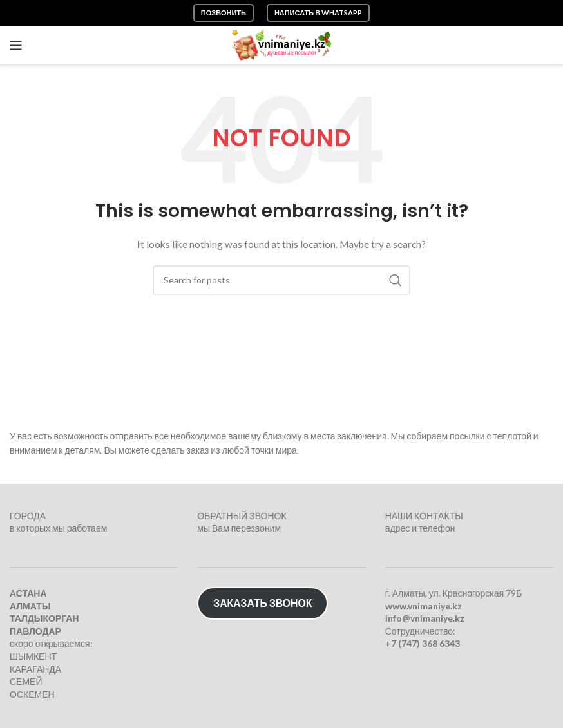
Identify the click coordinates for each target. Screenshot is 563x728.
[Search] (281, 280)
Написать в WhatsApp (318, 13)
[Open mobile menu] (16, 45)
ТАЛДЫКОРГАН (44, 618)
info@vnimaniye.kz (425, 618)
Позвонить (224, 13)
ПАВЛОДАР (35, 631)
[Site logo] (282, 44)
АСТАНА (28, 593)
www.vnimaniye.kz (424, 606)
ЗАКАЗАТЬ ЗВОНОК (262, 603)
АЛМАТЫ (30, 606)
